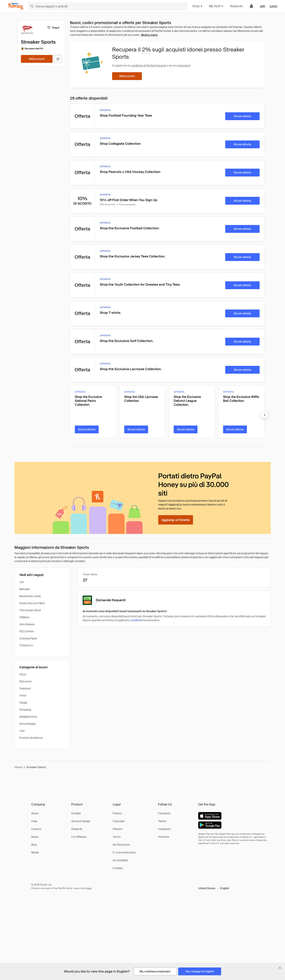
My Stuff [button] (216, 6)
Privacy (117, 813)
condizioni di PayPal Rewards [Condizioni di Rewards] (148, 66)
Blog (34, 845)
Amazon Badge (81, 821)
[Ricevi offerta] (242, 116)
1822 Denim (27, 631)
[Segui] (53, 28)
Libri (22, 731)
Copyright (119, 821)
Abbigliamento (28, 717)
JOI (22, 582)
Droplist (76, 813)
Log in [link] (273, 6)
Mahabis (25, 589)
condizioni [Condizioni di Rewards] (136, 620)
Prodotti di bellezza (31, 738)
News (35, 837)
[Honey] (16, 6)
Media (35, 852)
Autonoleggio (28, 724)
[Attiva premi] (37, 59)
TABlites (24, 617)
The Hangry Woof (30, 610)
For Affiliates (79, 837)
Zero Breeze (27, 624)
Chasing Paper (28, 638)
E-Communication (124, 852)
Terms (117, 837)
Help (34, 821)
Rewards (236, 6)
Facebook (164, 813)
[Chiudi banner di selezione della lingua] (280, 968)
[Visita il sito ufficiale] (58, 59)
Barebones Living (30, 596)
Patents (117, 829)
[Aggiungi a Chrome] (176, 520)
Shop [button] (197, 6)
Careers (36, 829)
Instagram (164, 829)
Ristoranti (25, 681)
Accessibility (120, 860)
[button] (214, 888)
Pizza (23, 674)
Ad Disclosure (121, 845)
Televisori (25, 688)
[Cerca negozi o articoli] (108, 6)
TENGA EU (26, 645)
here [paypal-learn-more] (89, 888)
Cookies (118, 868)
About (35, 813)
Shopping (25, 710)
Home (18, 767)
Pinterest (164, 837)
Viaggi (23, 703)
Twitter (162, 821)
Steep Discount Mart (32, 603)
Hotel (23, 696)
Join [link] (262, 6)
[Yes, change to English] (200, 971)
